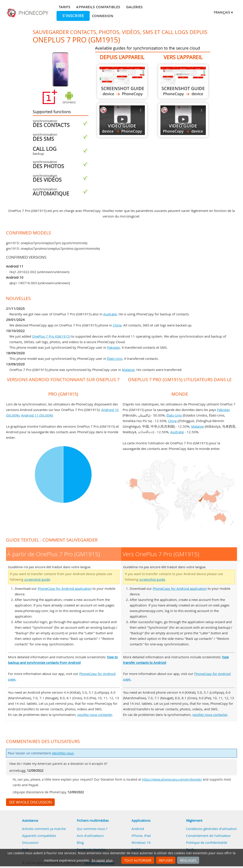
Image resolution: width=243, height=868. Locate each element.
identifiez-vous (63, 753)
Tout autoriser (138, 860)
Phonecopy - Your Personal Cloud (28, 13)
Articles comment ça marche (44, 829)
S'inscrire (73, 16)
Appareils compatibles (98, 7)
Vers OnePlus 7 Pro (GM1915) (183, 82)
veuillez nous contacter (95, 715)
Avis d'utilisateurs (90, 836)
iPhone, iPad (141, 836)
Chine (117, 325)
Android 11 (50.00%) (37, 415)
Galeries (134, 7)
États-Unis (115, 358)
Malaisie (128, 370)
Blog (80, 842)
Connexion (103, 16)
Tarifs (65, 7)
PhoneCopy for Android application (65, 588)
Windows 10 (141, 842)
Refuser (166, 860)
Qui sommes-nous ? (92, 829)
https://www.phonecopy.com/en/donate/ (172, 779)
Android (138, 829)
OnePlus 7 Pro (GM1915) (51, 336)
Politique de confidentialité (207, 842)
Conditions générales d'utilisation (211, 829)
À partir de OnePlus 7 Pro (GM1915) (122, 82)
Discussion (30, 842)
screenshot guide (37, 580)
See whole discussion (30, 802)
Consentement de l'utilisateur (208, 836)
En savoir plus (102, 860)
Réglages (188, 860)
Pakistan (113, 347)
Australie (110, 314)
